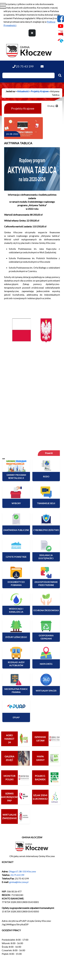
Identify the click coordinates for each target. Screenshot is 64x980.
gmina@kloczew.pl (19, 882)
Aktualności (23, 91)
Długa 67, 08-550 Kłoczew (22, 871)
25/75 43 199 (17, 875)
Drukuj (53, 106)
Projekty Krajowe (40, 91)
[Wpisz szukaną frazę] (28, 75)
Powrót (49, 453)
